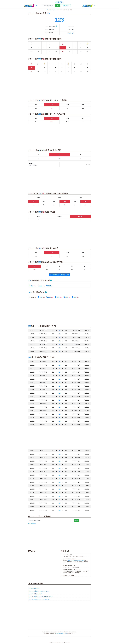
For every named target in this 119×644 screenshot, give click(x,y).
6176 (87, 379)
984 (53, 418)
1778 (32, 503)
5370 (87, 337)
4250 (87, 458)
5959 (87, 334)
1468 (32, 510)
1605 (32, 507)
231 (57, 297)
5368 (32, 337)
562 (66, 475)
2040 (87, 489)
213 (48, 297)
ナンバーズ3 (56, 10)
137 (66, 379)
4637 (87, 418)
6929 (87, 330)
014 (66, 386)
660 (66, 468)
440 (66, 425)
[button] (30, 6)
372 (66, 414)
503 (53, 337)
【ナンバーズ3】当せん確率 (35, 594)
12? (48, 286)
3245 (32, 468)
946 (66, 376)
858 (66, 390)
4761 (32, 411)
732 (66, 489)
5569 (32, 386)
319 (53, 334)
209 (53, 404)
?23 (31, 286)
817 (66, 479)
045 (53, 344)
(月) (46, 334)
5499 (32, 390)
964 (53, 507)
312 (66, 297)
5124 (32, 341)
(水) (46, 330)
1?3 (40, 286)
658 (66, 458)
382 (66, 507)
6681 (87, 376)
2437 (87, 479)
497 (53, 510)
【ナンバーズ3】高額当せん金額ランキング (39, 591)
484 (53, 379)
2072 (32, 482)
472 (66, 397)
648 (53, 414)
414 (53, 496)
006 (66, 337)
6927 (32, 330)
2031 (87, 493)
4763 (87, 411)
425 (53, 458)
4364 (87, 454)
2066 (32, 351)
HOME (49, 10)
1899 (87, 500)
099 (53, 330)
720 (66, 344)
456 (53, 351)
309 (66, 404)
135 (53, 348)
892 (66, 341)
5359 (87, 397)
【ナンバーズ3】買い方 (34, 588)
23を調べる (71, 33)
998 (53, 390)
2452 (32, 475)
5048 (32, 404)
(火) (79, 341)
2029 (32, 493)
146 (53, 454)
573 (53, 411)
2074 (87, 482)
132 (40, 297)
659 (66, 472)
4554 (32, 451)
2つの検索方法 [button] (32, 524)
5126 (87, 341)
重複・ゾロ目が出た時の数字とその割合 (76, 560)
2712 (87, 472)
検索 (58, 6)
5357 (32, 397)
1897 (32, 500)
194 (53, 372)
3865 (87, 348)
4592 (87, 421)
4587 (87, 425)
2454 (87, 475)
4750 (32, 414)
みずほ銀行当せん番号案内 (62, 634)
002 (53, 397)
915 (66, 451)
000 (53, 386)
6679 (32, 376)
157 (66, 351)
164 (66, 503)
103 (53, 468)
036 (53, 376)
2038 (32, 489)
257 (66, 454)
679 (66, 411)
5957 (32, 334)
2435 (32, 479)
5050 (87, 404)
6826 (87, 372)
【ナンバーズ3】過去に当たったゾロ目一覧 (39, 600)
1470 (87, 510)
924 (53, 500)
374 (66, 500)
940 (66, 334)
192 (66, 496)
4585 (32, 425)
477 (66, 493)
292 (53, 421)
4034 (32, 461)
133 (53, 361)
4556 (87, 451)
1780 (87, 503)
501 (66, 461)
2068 (87, 351)
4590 (32, 421)
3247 (87, 468)
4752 (87, 414)
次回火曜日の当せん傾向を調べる (59, 275)
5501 (87, 390)
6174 (32, 379)
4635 (32, 418)
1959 (87, 496)
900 (53, 461)
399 (53, 482)
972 (53, 479)
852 (53, 425)
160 (66, 348)
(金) (79, 330)
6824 (32, 372)
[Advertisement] (15, 32)
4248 (32, 458)
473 (66, 418)
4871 (32, 344)
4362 (32, 454)
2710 (32, 472)
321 (74, 297)
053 (53, 475)
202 (66, 361)
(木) (79, 351)
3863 (32, 348)
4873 (87, 344)
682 (66, 330)
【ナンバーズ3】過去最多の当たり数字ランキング (40, 597)
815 (66, 510)
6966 (87, 361)
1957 (32, 496)
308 (53, 493)
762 (66, 421)
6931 (87, 365)
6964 (32, 361)
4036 (87, 461)
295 (53, 472)
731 (66, 365)
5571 (87, 386)
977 (53, 489)
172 (66, 482)
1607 (87, 507)
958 (53, 341)
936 (66, 372)
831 (53, 503)
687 (53, 451)
